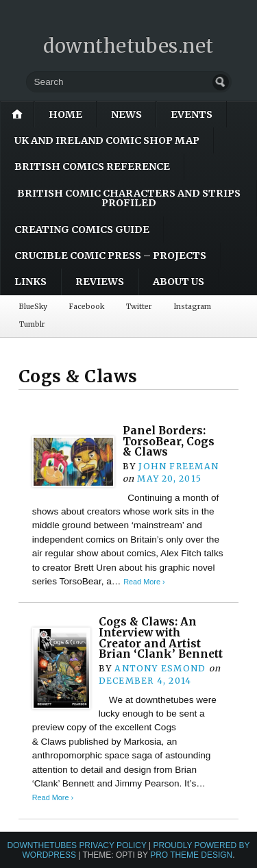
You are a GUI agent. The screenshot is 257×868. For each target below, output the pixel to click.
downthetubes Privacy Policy (76, 845)
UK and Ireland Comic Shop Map (107, 140)
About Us (179, 282)
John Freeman (179, 466)
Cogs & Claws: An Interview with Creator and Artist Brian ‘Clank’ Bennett (161, 638)
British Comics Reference (92, 166)
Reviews (100, 282)
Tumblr (32, 324)
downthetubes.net (128, 46)
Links (30, 282)
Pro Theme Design (191, 855)
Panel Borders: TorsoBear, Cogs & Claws (169, 441)
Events (192, 114)
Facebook (87, 307)
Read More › (144, 582)
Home (65, 114)
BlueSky (33, 307)
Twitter (139, 307)
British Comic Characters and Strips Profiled (129, 198)
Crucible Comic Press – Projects (110, 256)
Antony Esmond (160, 668)
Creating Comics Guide (82, 230)
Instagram (192, 307)
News (126, 114)
